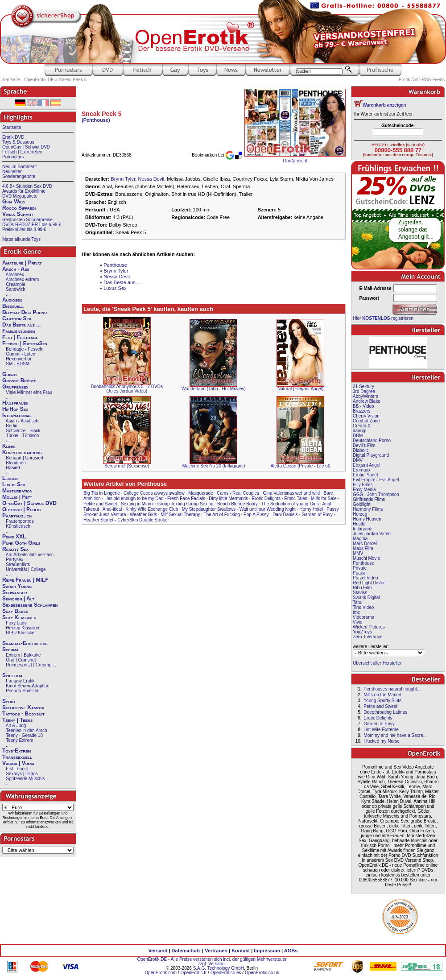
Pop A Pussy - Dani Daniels (271, 515)
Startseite (12, 127)
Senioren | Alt (18, 599)
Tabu (358, 602)
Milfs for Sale (324, 498)
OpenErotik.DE (152, 959)
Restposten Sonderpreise (27, 220)
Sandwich (15, 289)
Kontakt (241, 951)
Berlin (12, 426)
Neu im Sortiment (19, 167)
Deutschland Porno (372, 440)
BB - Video (363, 406)
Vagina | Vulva (18, 763)
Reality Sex (15, 549)
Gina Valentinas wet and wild (291, 493)
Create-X (362, 426)
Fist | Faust (17, 769)
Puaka (359, 573)
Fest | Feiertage (20, 337)
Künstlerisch (18, 526)
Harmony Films (368, 509)
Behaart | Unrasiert (25, 458)
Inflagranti (363, 529)
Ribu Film (362, 588)
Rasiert (13, 468)
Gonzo (9, 374)
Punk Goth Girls (21, 543)
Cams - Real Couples (238, 493)
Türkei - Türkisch (22, 436)
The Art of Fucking (222, 515)
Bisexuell (13, 306)
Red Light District (370, 583)
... (8, 294)
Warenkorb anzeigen (384, 105)
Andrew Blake (367, 401)
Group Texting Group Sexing (186, 504)
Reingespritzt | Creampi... (31, 665)
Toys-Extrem (17, 751)
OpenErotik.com (161, 973)
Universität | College (26, 569)
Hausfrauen (15, 403)
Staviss (360, 593)
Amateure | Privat (22, 263)
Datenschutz (186, 951)
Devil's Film (364, 445)
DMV (358, 460)
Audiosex (12, 300)
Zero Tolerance (368, 637)
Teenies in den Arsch (26, 730)
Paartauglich (17, 516)
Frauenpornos (20, 521)
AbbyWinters (365, 396)
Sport (9, 701)
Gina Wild (14, 202)
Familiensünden (19, 331)
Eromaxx (361, 470)
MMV (358, 553)
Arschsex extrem (22, 279)
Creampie (15, 284)
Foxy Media (364, 490)
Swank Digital (366, 598)
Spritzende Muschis (25, 779)
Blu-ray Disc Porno (25, 312)
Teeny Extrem (19, 740)
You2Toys (362, 632)
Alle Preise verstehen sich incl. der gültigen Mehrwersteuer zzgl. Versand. (228, 961)
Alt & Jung (16, 726)
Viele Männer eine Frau (29, 392)
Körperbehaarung (22, 452)
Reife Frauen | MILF (25, 580)
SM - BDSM (18, 364)
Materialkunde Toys (21, 239)
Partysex (14, 560)
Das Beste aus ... (21, 325)
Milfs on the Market (382, 695)
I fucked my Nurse (382, 741)
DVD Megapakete (20, 196)
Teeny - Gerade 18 (24, 735)
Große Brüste (19, 380)
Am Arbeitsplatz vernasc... (32, 555)
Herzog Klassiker (23, 628)
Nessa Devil (151, 179)
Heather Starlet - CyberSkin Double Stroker (126, 520)
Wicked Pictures (369, 627)
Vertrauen (216, 951)
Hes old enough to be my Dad (134, 498)
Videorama (363, 617)
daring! (360, 431)
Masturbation (17, 491)
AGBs (291, 951)
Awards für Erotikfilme (24, 191)
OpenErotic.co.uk (262, 973)
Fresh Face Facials (186, 498)
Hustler (360, 524)
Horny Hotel (311, 509)
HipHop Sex (15, 409)
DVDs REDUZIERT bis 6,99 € (32, 225)
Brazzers (361, 411)
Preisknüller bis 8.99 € (24, 229)
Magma (360, 539)
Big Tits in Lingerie (102, 493)
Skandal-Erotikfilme (25, 643)
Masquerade (201, 493)
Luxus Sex (14, 484)
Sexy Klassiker (19, 617)
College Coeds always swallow (154, 493)
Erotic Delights (266, 498)
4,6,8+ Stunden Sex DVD (27, 186)
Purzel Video (365, 578)
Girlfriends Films (369, 499)
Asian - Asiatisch (22, 421)
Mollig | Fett (17, 497)
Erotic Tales (296, 498)
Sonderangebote (19, 176)
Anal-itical (112, 509)
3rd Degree (364, 391)
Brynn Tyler (123, 179)
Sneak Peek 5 (73, 80)
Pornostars (13, 157)
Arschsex (15, 275)
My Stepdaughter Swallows (209, 509)
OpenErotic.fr (193, 973)
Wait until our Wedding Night (268, 509)
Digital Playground (371, 455)
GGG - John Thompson (376, 494)
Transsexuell (17, 757)
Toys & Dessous (18, 142)
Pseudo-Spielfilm (23, 691)
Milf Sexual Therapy (180, 515)
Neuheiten (12, 172)
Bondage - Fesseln (25, 349)
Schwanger (15, 592)
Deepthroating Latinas (385, 712)
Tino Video (363, 607)
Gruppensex (15, 387)
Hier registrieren (383, 318)
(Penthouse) (96, 120)
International (17, 415)
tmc (356, 612)
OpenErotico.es (226, 973)
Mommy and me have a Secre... (395, 735)
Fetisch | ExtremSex (22, 152)
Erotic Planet (365, 475)
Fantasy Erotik (20, 681)
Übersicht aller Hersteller (377, 663)
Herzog (360, 514)
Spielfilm (12, 675)
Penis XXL (14, 537)
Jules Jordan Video (372, 534)
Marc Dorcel (365, 544)
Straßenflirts (18, 564)
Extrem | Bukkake (23, 655)
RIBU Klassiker (21, 633)
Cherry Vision (366, 416)
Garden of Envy (317, 515)
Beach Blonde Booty (237, 504)
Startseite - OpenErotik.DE (28, 80)
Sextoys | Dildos (22, 774)
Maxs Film (363, 548)
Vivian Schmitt (18, 214)
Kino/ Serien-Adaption (27, 686)
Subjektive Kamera (23, 707)
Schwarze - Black (23, 431)
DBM (358, 436)
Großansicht (295, 161)
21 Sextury (363, 387)
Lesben (10, 478)
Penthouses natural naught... (392, 689)
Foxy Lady (16, 623)
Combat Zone (366, 421)
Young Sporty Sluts (382, 701)
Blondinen (16, 463)
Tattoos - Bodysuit (23, 714)
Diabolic (361, 450)
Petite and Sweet (100, 504)
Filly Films (363, 485)
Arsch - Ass (16, 269)
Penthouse (115, 265)
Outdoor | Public (21, 509)
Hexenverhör (19, 359)
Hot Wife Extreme (381, 730)
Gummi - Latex (21, 354)
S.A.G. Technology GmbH (219, 968)
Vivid (358, 622)
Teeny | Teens (17, 720)
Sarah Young (17, 586)
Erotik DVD (13, 137)
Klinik (9, 446)
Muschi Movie (366, 558)
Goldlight (361, 504)
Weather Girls (143, 515)
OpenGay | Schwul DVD (26, 147)
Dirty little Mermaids (228, 498)
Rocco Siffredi (19, 208)
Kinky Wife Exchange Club (152, 509)
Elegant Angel (367, 465)
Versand (158, 951)
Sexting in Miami (137, 504)
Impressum (267, 951)
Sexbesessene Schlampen (30, 605)
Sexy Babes (15, 611)
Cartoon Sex (17, 318)
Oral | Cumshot (21, 660)
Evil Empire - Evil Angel (376, 480)
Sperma (10, 649)
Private (360, 568)
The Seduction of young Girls (290, 504)
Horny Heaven (367, 519)
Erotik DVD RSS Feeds (422, 80)
